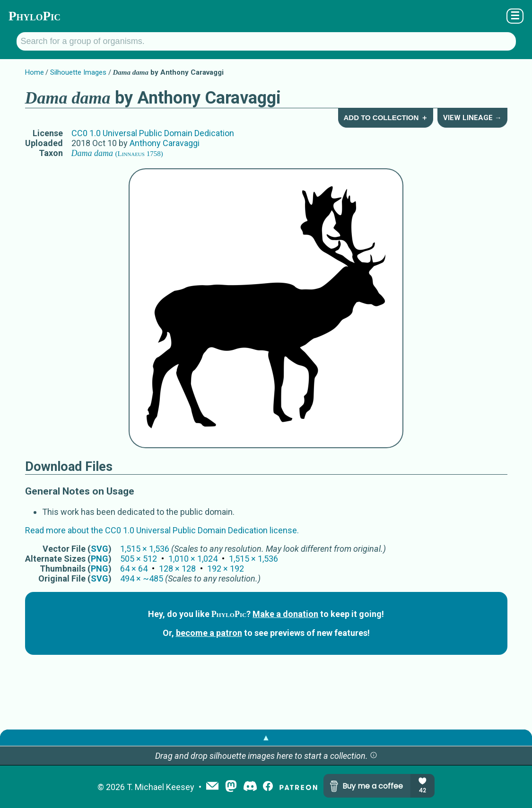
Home (35, 72)
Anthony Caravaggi (165, 143)
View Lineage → (472, 118)
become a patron (209, 633)
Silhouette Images (78, 72)
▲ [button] (266, 737)
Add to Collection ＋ (385, 117)
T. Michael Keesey (161, 787)
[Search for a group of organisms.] (266, 41)
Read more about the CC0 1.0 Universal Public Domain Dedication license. (162, 530)
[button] (374, 756)
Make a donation (285, 614)
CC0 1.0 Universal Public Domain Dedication (153, 133)
